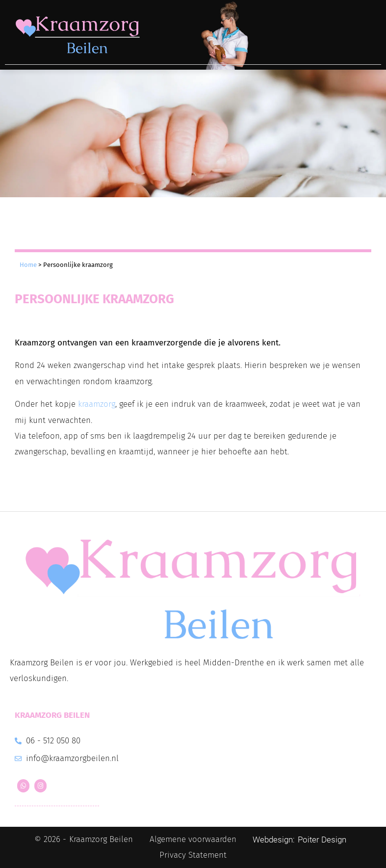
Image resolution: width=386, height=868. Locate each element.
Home (28, 265)
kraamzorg (97, 404)
